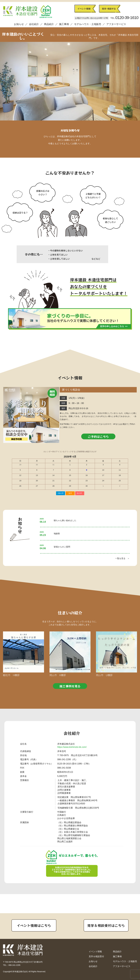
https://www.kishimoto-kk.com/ (72, 747)
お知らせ (19, 24)
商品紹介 (49, 24)
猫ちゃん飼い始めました (65, 520)
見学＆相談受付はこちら (106, 925)
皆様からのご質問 (62, 547)
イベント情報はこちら (34, 925)
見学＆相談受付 (96, 956)
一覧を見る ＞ (122, 558)
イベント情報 (95, 952)
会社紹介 (34, 24)
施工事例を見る (70, 686)
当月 (70, 493)
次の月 (79, 493)
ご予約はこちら (98, 436)
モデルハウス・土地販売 (88, 24)
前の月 (61, 493)
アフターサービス (116, 24)
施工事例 (64, 24)
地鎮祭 (57, 534)
